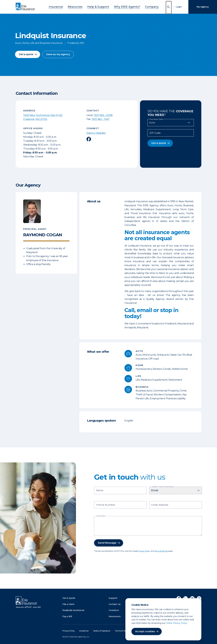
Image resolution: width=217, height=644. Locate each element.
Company (143, 6)
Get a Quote (69, 598)
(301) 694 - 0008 (103, 115)
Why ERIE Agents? (123, 6)
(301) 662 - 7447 (101, 119)
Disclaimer (84, 631)
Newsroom (115, 616)
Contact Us (115, 604)
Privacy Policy (144, 551)
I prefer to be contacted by (163, 487)
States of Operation (102, 631)
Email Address (160, 505)
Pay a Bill (67, 616)
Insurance (64, 6)
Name (100, 491)
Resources (80, 6)
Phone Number (106, 505)
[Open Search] (169, 7)
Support (113, 598)
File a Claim (68, 604)
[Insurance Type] (171, 123)
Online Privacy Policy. (177, 623)
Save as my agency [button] (58, 54)
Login (179, 7)
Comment (101, 516)
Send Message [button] (107, 543)
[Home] (26, 7)
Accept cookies (145, 631)
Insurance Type (156, 119)
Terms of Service (161, 551)
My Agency (203, 7)
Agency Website (96, 133)
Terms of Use (121, 631)
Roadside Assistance (73, 610)
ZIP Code (155, 133)
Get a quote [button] (26, 54)
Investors (114, 610)
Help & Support (99, 6)
